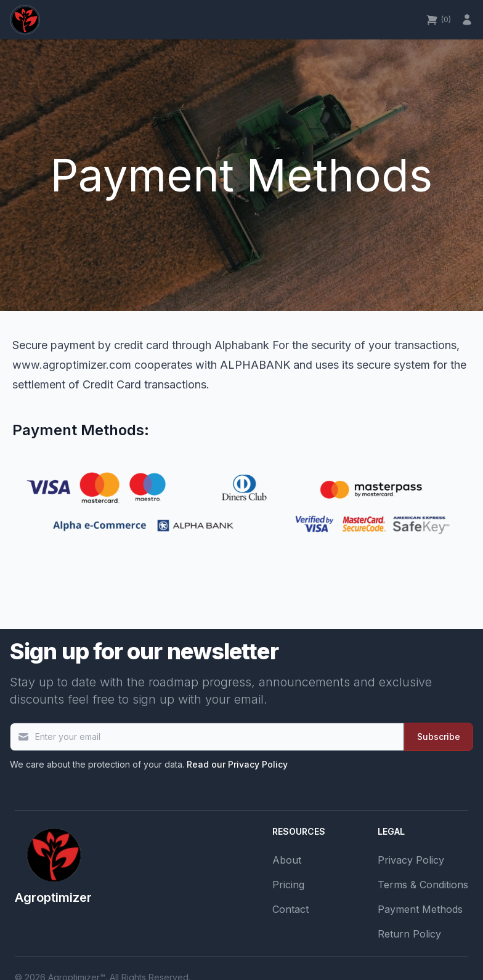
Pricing (288, 885)
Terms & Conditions (423, 885)
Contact (290, 909)
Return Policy (409, 934)
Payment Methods (420, 909)
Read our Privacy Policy (237, 764)
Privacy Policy (411, 860)
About (287, 860)
